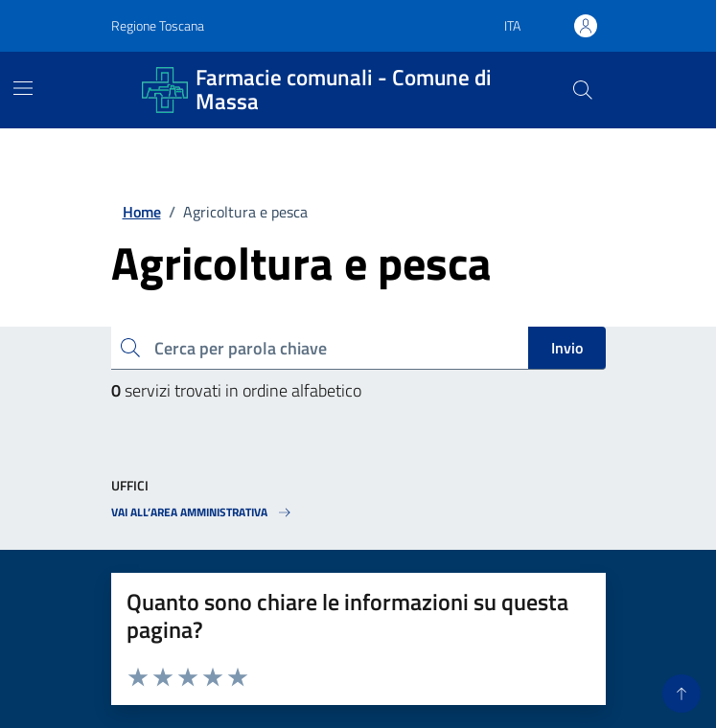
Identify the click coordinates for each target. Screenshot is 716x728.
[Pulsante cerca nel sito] (582, 90)
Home (142, 212)
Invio (567, 348)
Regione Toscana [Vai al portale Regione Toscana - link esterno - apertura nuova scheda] (158, 25)
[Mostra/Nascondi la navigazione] (23, 88)
